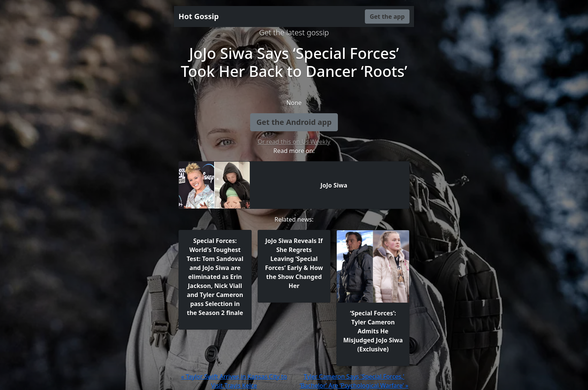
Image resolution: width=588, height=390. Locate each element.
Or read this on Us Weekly (294, 142)
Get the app (387, 16)
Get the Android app (294, 122)
